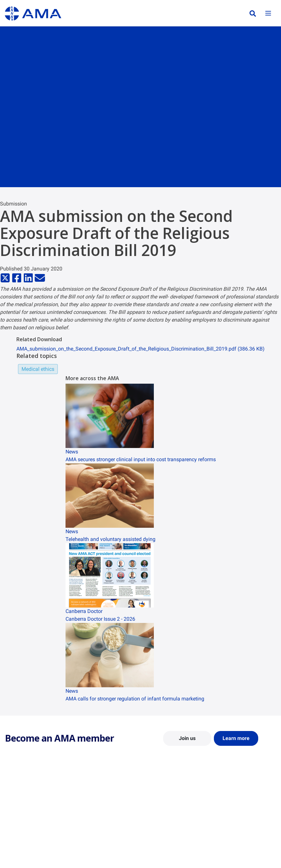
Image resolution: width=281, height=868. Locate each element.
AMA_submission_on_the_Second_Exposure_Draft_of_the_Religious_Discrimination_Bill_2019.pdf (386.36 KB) (140, 349)
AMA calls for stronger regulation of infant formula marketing (135, 699)
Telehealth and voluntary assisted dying (110, 539)
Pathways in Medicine (167, 845)
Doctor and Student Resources (165, 824)
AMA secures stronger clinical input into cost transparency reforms (141, 459)
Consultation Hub (93, 835)
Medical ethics (38, 369)
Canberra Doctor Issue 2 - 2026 (100, 619)
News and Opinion (234, 807)
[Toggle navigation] (268, 14)
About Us (14, 798)
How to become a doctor (170, 836)
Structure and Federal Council (34, 816)
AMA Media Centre (234, 798)
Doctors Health (160, 854)
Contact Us (16, 807)
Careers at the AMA (24, 826)
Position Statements (95, 798)
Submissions (88, 826)
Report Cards (88, 807)
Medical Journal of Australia (243, 816)
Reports (83, 816)
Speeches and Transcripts (241, 826)
